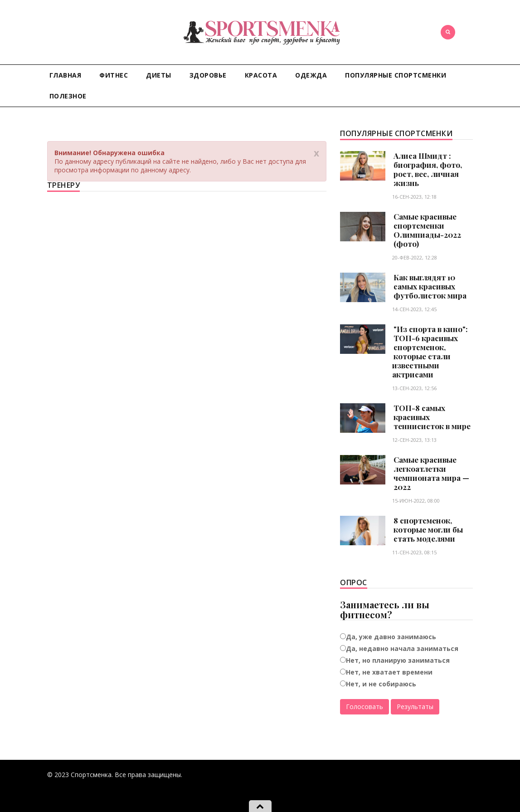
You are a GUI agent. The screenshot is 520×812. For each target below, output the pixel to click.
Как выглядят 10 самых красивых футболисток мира (430, 286)
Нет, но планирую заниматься (398, 660)
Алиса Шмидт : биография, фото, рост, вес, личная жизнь (428, 169)
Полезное (68, 96)
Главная (66, 75)
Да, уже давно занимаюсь (391, 637)
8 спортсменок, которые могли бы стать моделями (428, 529)
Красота (261, 75)
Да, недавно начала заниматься (402, 648)
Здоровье (208, 75)
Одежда (311, 75)
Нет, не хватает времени (389, 672)
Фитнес (114, 75)
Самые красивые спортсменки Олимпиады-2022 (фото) (427, 230)
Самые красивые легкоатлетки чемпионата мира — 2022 (431, 473)
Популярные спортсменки (396, 75)
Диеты (159, 75)
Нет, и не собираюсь (381, 684)
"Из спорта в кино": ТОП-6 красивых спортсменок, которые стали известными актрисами (430, 352)
